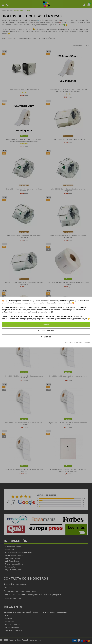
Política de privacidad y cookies (77, 342)
